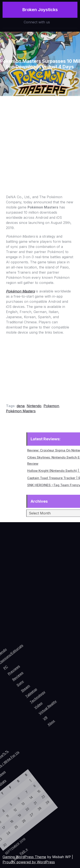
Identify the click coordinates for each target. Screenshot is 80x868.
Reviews (22, 671)
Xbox (71, 700)
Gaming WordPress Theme (24, 857)
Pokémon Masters (21, 411)
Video (53, 689)
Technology (49, 682)
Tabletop (41, 681)
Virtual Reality (62, 687)
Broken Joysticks (40, 9)
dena (21, 406)
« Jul (19, 855)
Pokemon (51, 406)
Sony (27, 677)
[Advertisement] (40, 138)
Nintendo (34, 406)
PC (7, 668)
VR (64, 698)
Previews (16, 667)
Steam (34, 679)
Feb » (24, 845)
